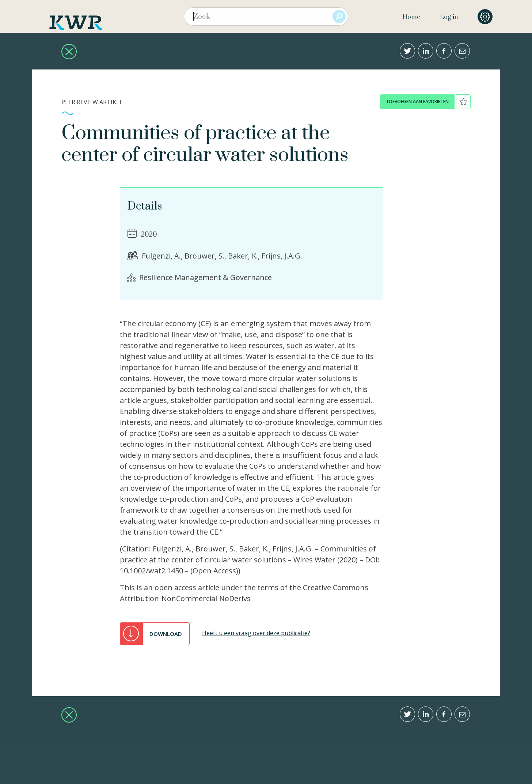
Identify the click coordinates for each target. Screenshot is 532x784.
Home (411, 17)
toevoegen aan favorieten (417, 101)
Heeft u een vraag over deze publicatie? (256, 633)
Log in (449, 17)
